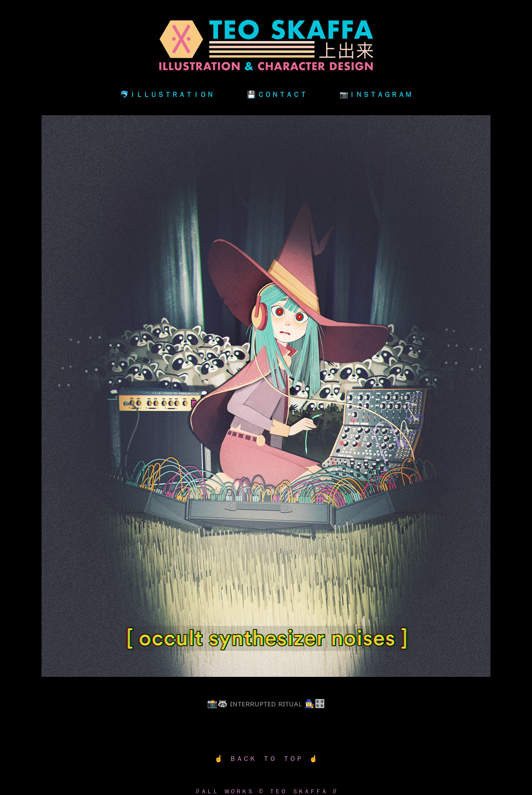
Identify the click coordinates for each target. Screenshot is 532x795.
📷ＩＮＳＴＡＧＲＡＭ (376, 94)
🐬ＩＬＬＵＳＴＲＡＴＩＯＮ (167, 94)
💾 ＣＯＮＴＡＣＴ (277, 94)
